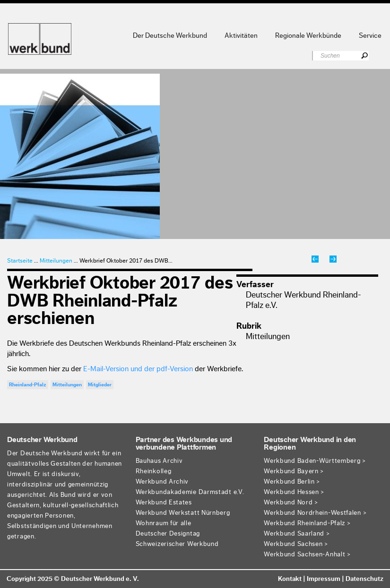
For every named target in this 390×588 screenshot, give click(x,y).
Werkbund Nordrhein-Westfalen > (315, 513)
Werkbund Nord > (291, 503)
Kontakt (290, 579)
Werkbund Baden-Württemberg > (315, 461)
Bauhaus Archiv (159, 461)
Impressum (324, 579)
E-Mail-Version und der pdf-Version (138, 369)
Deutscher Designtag (168, 534)
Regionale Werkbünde (308, 36)
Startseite (20, 260)
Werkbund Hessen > (294, 492)
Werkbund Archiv (162, 482)
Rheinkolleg (154, 471)
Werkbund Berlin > (292, 482)
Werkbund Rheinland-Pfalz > (307, 523)
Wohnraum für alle (164, 523)
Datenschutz (364, 579)
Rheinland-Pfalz (28, 385)
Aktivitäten (241, 36)
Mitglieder (100, 385)
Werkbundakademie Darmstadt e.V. (190, 492)
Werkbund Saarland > (297, 534)
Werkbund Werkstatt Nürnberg (183, 513)
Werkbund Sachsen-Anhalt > (308, 554)
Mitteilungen (56, 260)
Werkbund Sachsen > (296, 544)
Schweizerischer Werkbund (177, 544)
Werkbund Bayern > (294, 471)
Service (370, 36)
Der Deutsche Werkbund (170, 36)
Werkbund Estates (164, 503)
